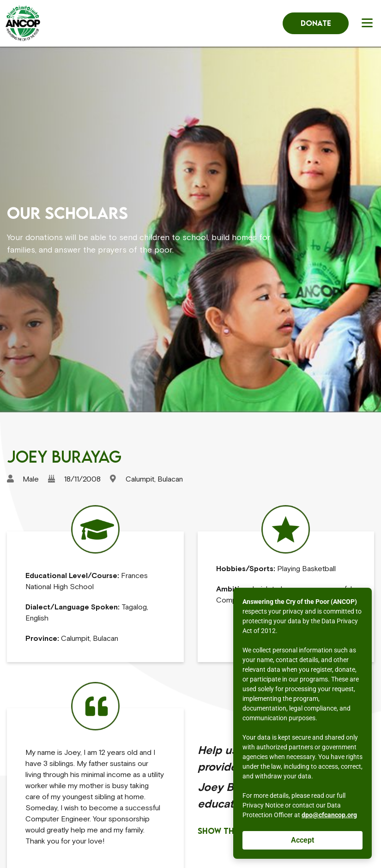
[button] (369, 22)
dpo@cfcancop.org (329, 815)
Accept (302, 840)
